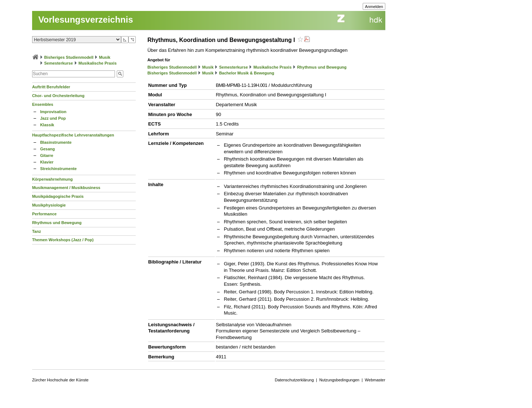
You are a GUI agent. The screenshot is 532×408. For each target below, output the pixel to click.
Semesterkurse (59, 63)
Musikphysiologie (49, 205)
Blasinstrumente (56, 142)
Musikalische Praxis (98, 63)
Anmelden (374, 7)
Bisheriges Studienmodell (69, 57)
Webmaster (375, 380)
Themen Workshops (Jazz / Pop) (63, 240)
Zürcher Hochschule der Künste (60, 380)
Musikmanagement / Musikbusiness (66, 188)
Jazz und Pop (53, 118)
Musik (105, 57)
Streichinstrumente (58, 169)
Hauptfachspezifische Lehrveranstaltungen (73, 135)
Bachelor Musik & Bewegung (246, 73)
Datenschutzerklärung (294, 380)
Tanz (36, 231)
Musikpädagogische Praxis (58, 196)
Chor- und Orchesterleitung (58, 96)
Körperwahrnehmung (52, 179)
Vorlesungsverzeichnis (86, 20)
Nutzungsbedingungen (339, 380)
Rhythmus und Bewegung (57, 223)
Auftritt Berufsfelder (51, 87)
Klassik (47, 125)
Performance (44, 214)
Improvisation (53, 112)
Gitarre (47, 155)
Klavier (47, 162)
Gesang (47, 149)
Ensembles (43, 104)
